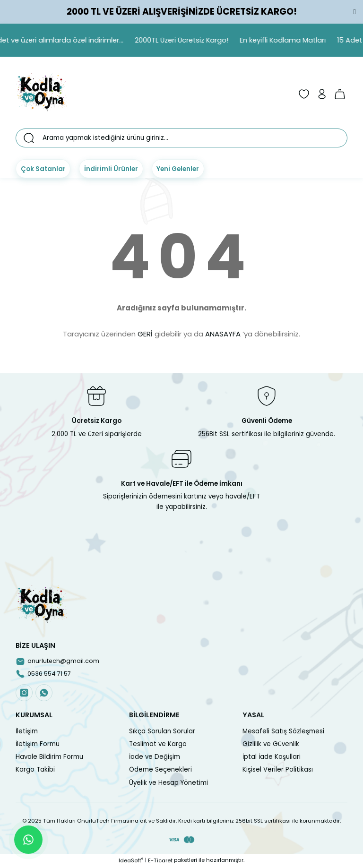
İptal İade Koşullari (272, 758)
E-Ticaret (160, 861)
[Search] (181, 138)
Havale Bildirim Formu (49, 758)
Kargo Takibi (35, 770)
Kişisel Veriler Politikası (278, 770)
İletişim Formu (38, 745)
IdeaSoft (131, 861)
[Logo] (42, 94)
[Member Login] (322, 94)
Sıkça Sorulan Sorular (162, 732)
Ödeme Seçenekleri (160, 770)
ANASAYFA (223, 334)
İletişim (27, 732)
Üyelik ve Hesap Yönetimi (169, 783)
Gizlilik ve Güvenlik (271, 745)
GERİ (145, 334)
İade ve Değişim (155, 758)
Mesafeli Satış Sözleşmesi (283, 732)
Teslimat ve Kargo (158, 745)
